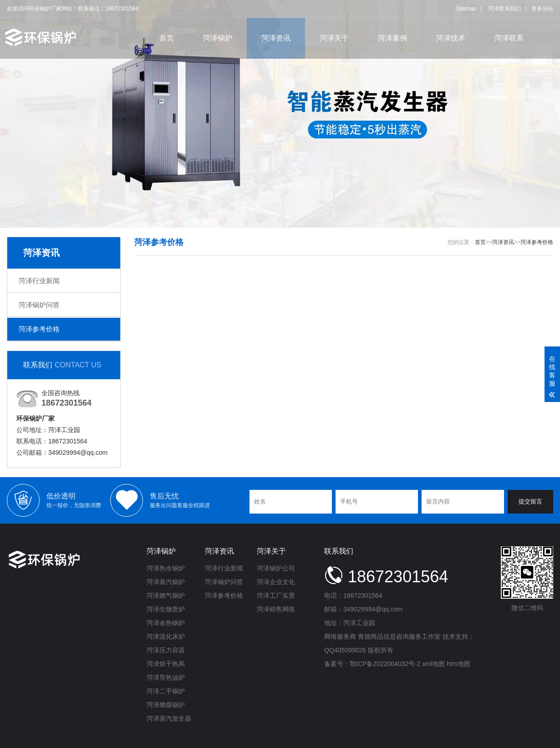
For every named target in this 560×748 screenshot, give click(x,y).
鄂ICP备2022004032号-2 (385, 664)
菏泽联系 (509, 38)
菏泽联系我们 (504, 9)
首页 (167, 38)
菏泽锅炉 (218, 38)
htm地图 (458, 664)
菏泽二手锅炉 (166, 691)
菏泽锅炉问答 (39, 305)
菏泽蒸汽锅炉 (166, 582)
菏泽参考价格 (39, 329)
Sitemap (466, 9)
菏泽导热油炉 (166, 677)
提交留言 (530, 501)
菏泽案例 (392, 38)
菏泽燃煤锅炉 (166, 705)
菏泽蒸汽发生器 (169, 718)
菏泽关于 (334, 38)
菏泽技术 (451, 38)
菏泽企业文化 (276, 582)
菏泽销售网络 (276, 609)
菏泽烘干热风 (166, 664)
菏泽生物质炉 (166, 609)
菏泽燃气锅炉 (166, 595)
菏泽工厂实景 (276, 595)
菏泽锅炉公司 (276, 568)
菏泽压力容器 (166, 650)
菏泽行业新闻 (39, 281)
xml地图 (434, 664)
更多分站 (542, 9)
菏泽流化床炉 (166, 636)
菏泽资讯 (276, 38)
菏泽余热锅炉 (166, 623)
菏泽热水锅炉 (166, 568)
